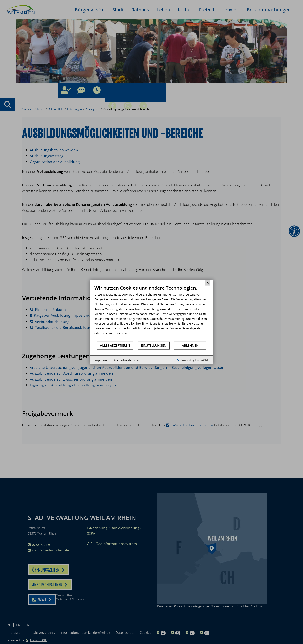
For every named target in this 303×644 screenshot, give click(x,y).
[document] (151, 313)
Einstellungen (154, 345)
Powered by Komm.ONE (194, 360)
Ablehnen (190, 345)
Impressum (102, 360)
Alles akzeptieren (115, 345)
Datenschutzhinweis (126, 360)
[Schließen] (208, 282)
